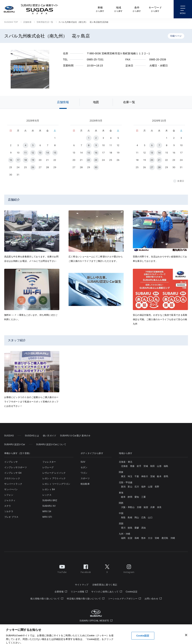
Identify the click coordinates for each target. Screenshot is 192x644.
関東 (121, 472)
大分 (150, 538)
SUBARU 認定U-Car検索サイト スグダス (40, 9)
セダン (84, 467)
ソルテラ (9, 511)
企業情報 (61, 592)
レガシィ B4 (49, 489)
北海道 (124, 466)
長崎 (137, 538)
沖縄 (173, 538)
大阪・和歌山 (128, 507)
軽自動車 (85, 484)
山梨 (150, 487)
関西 (121, 503)
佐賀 (130, 538)
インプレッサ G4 (13, 473)
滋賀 (146, 507)
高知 (144, 528)
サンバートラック (13, 484)
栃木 (159, 476)
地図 (96, 102)
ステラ (8, 506)
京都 (139, 507)
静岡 (130, 497)
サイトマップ (82, 585)
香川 (123, 528)
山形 (159, 466)
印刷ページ (176, 36)
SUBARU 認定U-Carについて (51, 444)
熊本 (144, 538)
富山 (130, 487)
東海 (121, 493)
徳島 (130, 528)
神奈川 (145, 476)
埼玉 (130, 476)
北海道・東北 (126, 462)
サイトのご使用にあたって (107, 592)
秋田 (153, 466)
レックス (47, 495)
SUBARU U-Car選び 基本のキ (75, 436)
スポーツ (85, 478)
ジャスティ (10, 500)
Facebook (86, 568)
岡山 (137, 518)
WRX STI (47, 517)
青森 (132, 466)
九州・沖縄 (125, 534)
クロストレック (12, 478)
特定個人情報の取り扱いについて (86, 599)
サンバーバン (11, 489)
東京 (123, 476)
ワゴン (84, 473)
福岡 (123, 538)
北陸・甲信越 (126, 482)
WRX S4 (47, 511)
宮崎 (157, 538)
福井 (144, 487)
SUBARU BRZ (50, 500)
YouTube (62, 568)
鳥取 (123, 518)
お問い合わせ (153, 599)
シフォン (9, 495)
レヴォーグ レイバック (54, 473)
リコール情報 (79, 592)
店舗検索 (27, 22)
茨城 (153, 476)
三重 (144, 497)
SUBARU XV (49, 506)
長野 (157, 487)
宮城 (146, 466)
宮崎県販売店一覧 (45, 22)
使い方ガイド (50, 436)
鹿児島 (165, 538)
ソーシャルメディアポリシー (124, 599)
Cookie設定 (132, 592)
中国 (121, 513)
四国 (121, 524)
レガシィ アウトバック (54, 478)
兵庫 (153, 507)
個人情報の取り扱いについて (47, 599)
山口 (150, 518)
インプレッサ (11, 462)
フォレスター (49, 462)
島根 (130, 518)
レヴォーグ (48, 467)
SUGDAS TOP (11, 22)
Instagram (129, 568)
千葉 (137, 476)
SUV (83, 462)
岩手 (139, 466)
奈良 (159, 507)
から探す (100, 9)
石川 (137, 487)
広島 (144, 518)
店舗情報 (63, 102)
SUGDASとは (32, 436)
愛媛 (137, 528)
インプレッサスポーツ (16, 467)
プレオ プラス (11, 517)
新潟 (123, 487)
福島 (166, 466)
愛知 (137, 497)
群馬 (166, 476)
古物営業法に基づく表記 (105, 585)
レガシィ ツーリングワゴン (56, 484)
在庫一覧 (129, 102)
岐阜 (123, 497)
